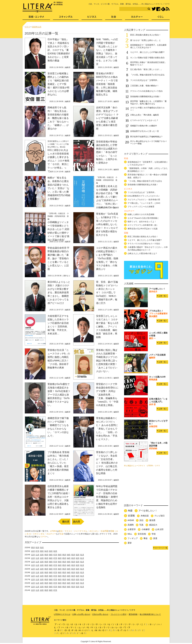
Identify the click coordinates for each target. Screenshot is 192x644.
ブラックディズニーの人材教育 (142, 207)
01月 (42, 548)
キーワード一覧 (161, 548)
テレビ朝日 (159, 516)
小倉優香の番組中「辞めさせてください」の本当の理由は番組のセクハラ (148, 249)
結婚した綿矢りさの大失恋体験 (141, 214)
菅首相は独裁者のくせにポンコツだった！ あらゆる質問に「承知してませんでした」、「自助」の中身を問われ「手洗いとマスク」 (107, 429)
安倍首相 (142, 534)
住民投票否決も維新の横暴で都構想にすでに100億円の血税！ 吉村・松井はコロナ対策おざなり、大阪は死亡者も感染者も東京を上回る (59, 497)
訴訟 (142, 520)
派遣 (155, 538)
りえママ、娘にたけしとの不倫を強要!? (147, 52)
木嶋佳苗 (145, 516)
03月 (51, 551)
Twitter (154, 9)
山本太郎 (159, 529)
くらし (161, 18)
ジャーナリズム (81, 531)
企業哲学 (132, 529)
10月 (33, 551)
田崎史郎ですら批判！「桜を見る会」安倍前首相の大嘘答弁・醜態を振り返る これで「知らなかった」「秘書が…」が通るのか (58, 118)
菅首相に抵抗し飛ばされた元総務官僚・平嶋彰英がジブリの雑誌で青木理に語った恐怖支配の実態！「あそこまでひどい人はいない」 (107, 361)
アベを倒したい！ (148, 511)
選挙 (130, 543)
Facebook (158, 9)
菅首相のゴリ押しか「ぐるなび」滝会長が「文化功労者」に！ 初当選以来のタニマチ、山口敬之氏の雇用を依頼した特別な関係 (107, 463)
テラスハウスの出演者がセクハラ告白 (146, 91)
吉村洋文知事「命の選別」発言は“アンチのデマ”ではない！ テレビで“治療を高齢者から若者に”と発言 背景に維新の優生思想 (107, 118)
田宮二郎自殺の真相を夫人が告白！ (146, 35)
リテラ (43, 537)
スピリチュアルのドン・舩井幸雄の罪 (144, 200)
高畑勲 (131, 525)
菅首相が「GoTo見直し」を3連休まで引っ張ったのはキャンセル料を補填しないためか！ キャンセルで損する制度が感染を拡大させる (107, 224)
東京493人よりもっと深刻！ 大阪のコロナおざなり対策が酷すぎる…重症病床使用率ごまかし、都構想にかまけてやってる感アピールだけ (59, 292)
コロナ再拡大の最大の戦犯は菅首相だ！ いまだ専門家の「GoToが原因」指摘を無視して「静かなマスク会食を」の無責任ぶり (107, 258)
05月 (33, 548)
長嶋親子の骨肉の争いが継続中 (144, 126)
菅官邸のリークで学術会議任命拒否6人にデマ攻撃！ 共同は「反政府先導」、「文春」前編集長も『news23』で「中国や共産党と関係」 (107, 395)
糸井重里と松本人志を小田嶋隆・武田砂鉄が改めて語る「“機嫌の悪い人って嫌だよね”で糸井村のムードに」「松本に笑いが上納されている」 (107, 197)
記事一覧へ (163, 296)
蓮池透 (152, 520)
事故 (146, 538)
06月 (60, 555)
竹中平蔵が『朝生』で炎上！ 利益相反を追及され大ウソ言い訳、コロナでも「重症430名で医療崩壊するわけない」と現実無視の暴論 (59, 50)
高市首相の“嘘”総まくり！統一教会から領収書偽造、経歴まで (147, 176)
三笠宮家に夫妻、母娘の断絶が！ (145, 86)
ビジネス (92, 18)
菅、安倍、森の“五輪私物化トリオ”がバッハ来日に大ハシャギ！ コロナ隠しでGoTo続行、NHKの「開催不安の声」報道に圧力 (107, 292)
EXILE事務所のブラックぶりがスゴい (144, 196)
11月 (37, 555)
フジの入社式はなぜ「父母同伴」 (145, 80)
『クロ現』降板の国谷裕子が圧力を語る (147, 75)
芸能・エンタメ (36, 18)
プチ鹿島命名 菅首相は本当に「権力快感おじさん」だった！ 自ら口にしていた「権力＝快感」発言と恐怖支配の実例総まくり (58, 463)
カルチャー (51, 534)
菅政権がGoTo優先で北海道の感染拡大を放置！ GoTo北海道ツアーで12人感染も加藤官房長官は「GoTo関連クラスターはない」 (59, 395)
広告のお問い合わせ (100, 614)
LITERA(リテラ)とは (62, 614)
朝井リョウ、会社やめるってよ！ (142, 222)
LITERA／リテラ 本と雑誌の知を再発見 (43, 7)
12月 (33, 555)
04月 (46, 551)
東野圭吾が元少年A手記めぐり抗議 (143, 229)
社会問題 (105, 531)
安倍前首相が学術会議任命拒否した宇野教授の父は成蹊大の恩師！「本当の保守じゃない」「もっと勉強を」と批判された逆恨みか (107, 152)
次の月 (77, 522)
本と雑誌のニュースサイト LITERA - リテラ (142, 466)
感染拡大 (153, 525)
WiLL (130, 534)
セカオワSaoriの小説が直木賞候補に (143, 218)
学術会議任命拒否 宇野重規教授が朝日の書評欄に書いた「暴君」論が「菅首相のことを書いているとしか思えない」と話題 (58, 258)
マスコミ (68, 531)
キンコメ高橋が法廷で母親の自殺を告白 (147, 58)
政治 (61, 531)
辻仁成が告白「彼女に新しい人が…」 (146, 69)
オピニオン (94, 531)
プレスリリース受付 (118, 614)
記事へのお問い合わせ (81, 614)
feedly (163, 9)
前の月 (66, 522)
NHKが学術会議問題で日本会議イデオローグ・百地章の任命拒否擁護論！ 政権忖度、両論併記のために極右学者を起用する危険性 (107, 497)
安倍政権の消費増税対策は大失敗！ (146, 97)
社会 (62, 534)
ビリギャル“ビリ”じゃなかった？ (144, 120)
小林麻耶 (146, 529)
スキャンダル (39, 534)
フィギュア (133, 538)
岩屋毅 (131, 516)
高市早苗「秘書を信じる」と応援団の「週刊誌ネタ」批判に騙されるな (148, 102)
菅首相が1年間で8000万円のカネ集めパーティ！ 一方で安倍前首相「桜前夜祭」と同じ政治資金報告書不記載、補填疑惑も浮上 (107, 84)
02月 (37, 548)
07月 (37, 551)
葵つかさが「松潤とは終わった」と (146, 40)
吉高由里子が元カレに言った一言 (145, 131)
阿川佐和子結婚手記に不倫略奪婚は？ (146, 137)
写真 (141, 525)
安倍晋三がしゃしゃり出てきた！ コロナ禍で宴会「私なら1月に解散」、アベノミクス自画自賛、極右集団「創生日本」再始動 (107, 327)
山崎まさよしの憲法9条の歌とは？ (142, 253)
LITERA (54, 531)
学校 (154, 534)
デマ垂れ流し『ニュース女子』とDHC (144, 203)
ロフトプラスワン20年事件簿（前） (143, 225)
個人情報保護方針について (150, 614)
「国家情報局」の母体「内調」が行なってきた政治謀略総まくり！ (148, 170)
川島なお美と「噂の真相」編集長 (145, 115)
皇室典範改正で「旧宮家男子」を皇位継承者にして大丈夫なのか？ (148, 46)
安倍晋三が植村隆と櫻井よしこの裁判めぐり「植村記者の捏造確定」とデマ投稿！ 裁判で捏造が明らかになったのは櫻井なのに (58, 84)
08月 (51, 555)
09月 (46, 555)
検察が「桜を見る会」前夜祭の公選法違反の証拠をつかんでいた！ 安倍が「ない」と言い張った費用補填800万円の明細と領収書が (59, 188)
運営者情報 (133, 614)
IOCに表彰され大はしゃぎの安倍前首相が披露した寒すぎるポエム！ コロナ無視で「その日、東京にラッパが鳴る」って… (58, 161)
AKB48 (131, 520)
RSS (168, 9)
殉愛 (130, 511)
